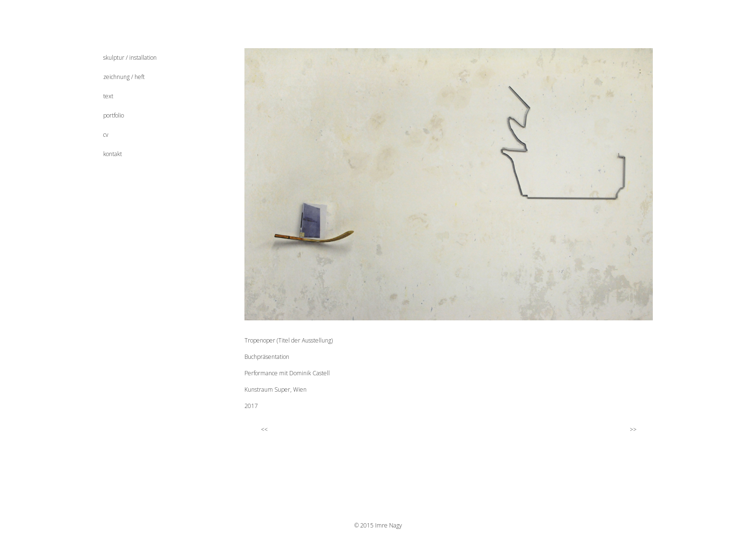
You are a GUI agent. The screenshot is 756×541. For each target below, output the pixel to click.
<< (259, 429)
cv (106, 135)
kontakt (113, 154)
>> (637, 429)
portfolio (114, 115)
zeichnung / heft (124, 77)
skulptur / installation (130, 58)
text (108, 96)
